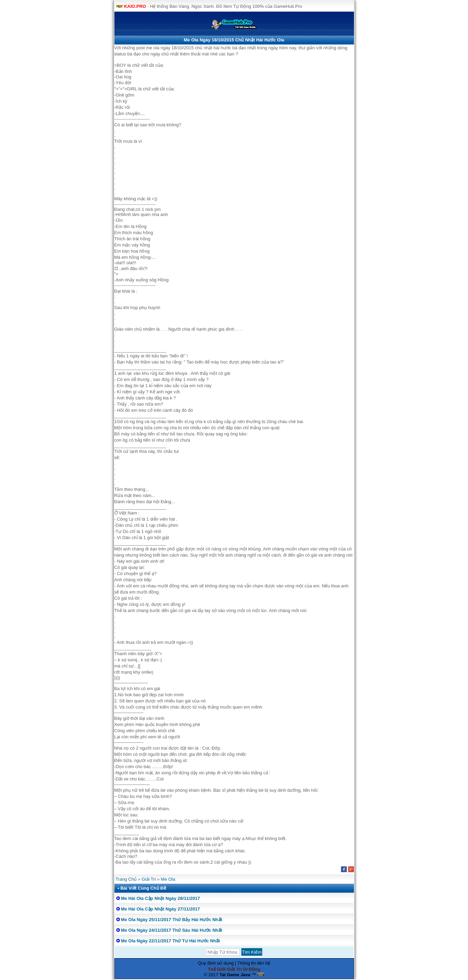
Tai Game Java (235, 975)
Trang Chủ (126, 879)
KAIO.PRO (135, 6)
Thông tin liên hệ (254, 963)
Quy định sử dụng (216, 963)
